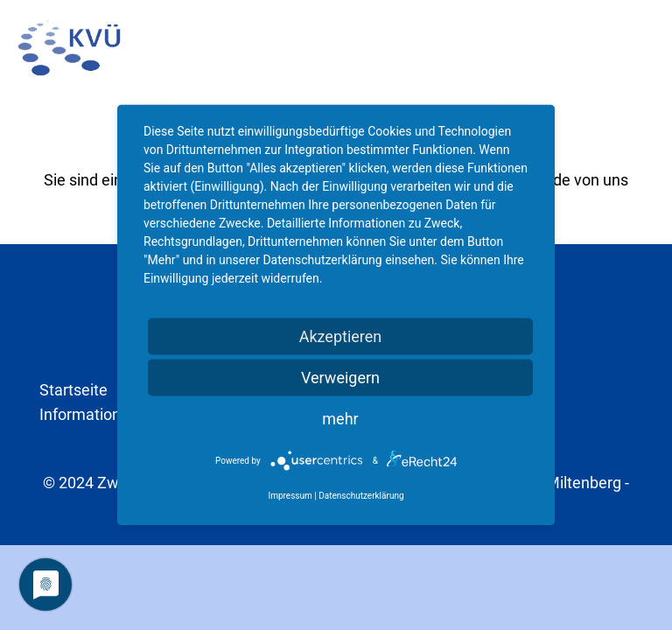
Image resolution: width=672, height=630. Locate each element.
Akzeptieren (341, 336)
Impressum (290, 496)
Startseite (73, 390)
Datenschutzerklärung (361, 496)
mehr (340, 419)
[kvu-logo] (69, 48)
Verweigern (340, 378)
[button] (644, 48)
